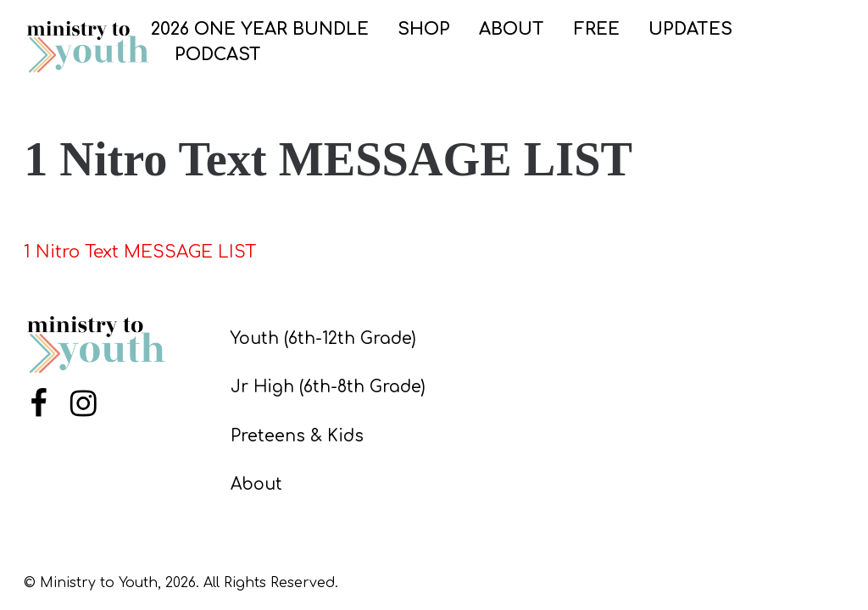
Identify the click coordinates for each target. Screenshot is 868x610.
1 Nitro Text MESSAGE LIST (140, 252)
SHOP (424, 29)
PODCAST (218, 55)
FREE (597, 29)
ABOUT (512, 29)
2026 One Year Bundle (260, 29)
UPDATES (690, 29)
